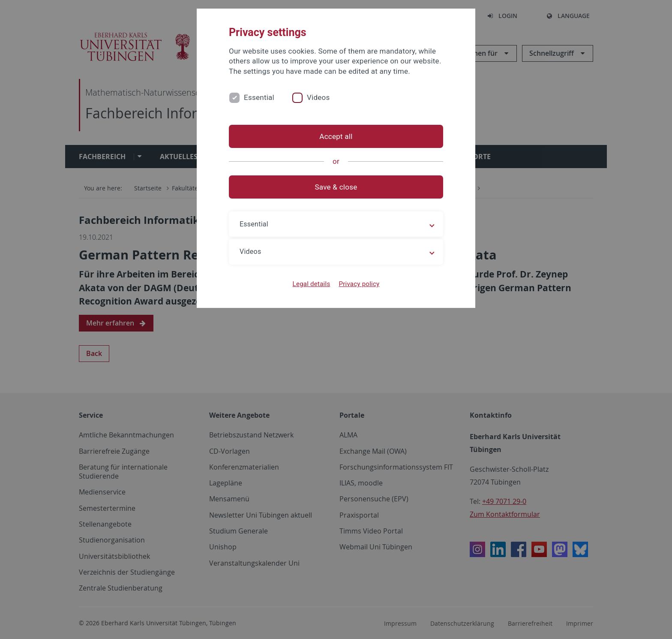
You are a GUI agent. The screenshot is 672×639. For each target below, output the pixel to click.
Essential (259, 97)
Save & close (336, 187)
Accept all (336, 136)
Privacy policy (359, 284)
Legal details (312, 284)
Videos (318, 97)
